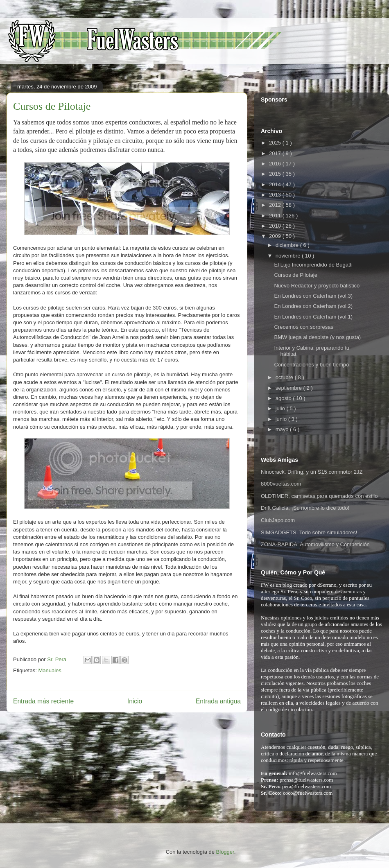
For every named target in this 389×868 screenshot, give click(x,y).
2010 (276, 226)
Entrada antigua (218, 701)
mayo (283, 429)
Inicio (135, 701)
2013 (276, 195)
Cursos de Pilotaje (296, 275)
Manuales (50, 670)
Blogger (225, 852)
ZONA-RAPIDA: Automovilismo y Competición (315, 544)
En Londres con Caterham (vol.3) (313, 296)
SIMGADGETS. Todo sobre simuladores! (309, 532)
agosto (284, 398)
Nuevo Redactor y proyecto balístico (317, 286)
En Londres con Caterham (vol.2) (313, 306)
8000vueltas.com (281, 484)
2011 (276, 216)
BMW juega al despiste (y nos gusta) (317, 337)
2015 (276, 174)
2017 (276, 153)
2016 (276, 164)
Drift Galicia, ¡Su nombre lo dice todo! (305, 508)
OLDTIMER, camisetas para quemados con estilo (319, 496)
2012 (276, 205)
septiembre (289, 388)
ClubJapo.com (278, 520)
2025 (276, 143)
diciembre (288, 245)
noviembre (289, 256)
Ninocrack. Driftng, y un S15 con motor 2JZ (312, 472)
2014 (276, 184)
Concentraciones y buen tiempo (311, 365)
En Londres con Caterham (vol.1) (313, 317)
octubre (285, 377)
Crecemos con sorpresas (304, 327)
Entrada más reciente (43, 701)
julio (281, 408)
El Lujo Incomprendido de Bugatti (313, 265)
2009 (276, 236)
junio (282, 419)
